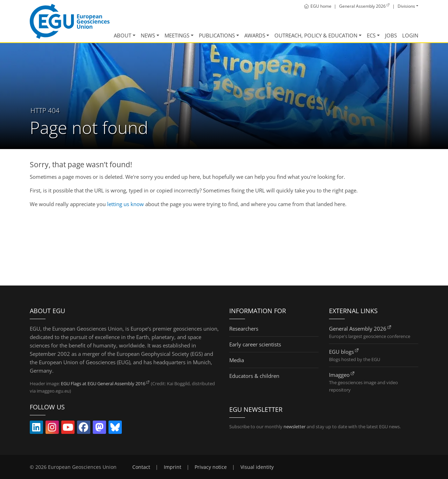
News (148, 35)
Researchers (244, 329)
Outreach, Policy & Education (316, 35)
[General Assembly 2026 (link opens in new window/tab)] (365, 6)
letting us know (125, 204)
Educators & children (254, 376)
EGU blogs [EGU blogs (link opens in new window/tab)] (341, 352)
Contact (141, 467)
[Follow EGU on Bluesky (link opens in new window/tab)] (115, 429)
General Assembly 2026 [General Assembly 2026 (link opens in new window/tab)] (358, 329)
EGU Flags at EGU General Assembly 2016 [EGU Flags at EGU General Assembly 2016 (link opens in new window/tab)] (103, 383)
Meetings (177, 35)
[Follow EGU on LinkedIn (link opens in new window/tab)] (36, 429)
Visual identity (257, 467)
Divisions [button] (406, 6)
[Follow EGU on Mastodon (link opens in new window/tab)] (99, 429)
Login (410, 35)
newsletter (295, 427)
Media (237, 360)
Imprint (173, 467)
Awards (255, 35)
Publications (217, 35)
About (122, 35)
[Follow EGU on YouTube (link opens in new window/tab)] (68, 429)
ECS (371, 35)
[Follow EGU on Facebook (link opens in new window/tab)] (84, 429)
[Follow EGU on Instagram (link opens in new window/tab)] (52, 429)
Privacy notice (211, 467)
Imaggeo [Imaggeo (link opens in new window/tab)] (339, 375)
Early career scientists (255, 344)
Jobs (391, 35)
